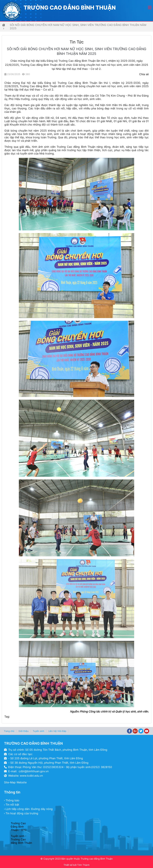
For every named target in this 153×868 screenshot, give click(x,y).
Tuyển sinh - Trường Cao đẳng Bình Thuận (21, 839)
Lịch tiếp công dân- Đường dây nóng (29, 809)
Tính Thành (83, 865)
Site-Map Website (15, 782)
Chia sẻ (144, 74)
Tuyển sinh (39, 731)
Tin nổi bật (12, 805)
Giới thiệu (24, 731)
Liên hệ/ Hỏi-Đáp (57, 731)
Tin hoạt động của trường (22, 813)
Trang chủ (9, 731)
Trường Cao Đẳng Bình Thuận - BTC (19, 827)
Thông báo (12, 800)
